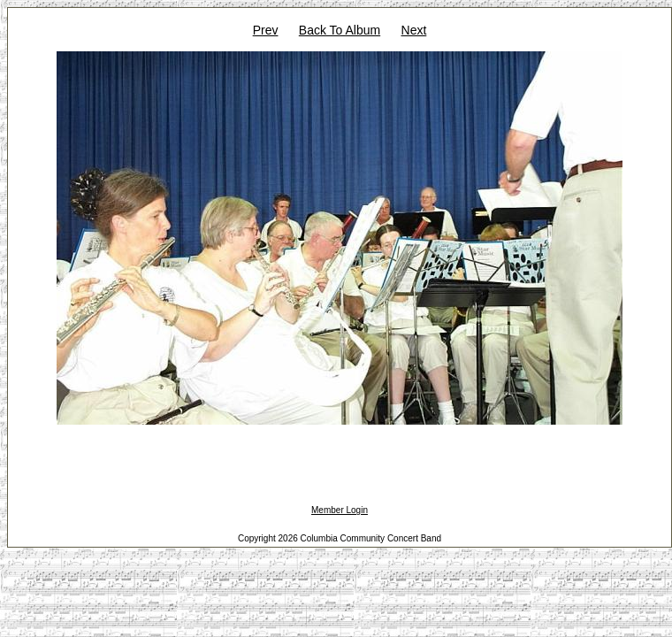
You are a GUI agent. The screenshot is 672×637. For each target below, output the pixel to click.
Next (414, 30)
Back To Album (340, 30)
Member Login (340, 510)
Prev (266, 30)
